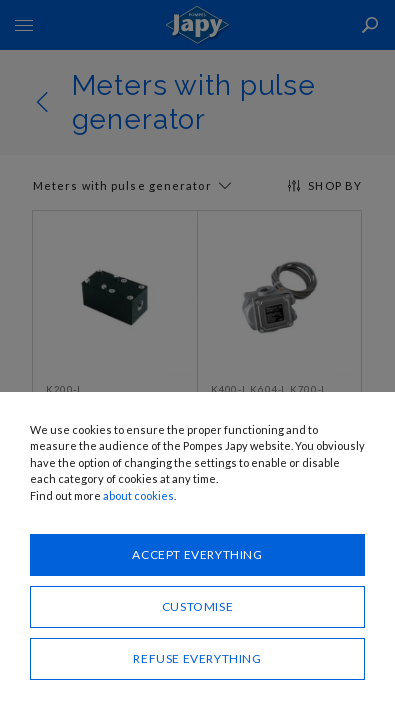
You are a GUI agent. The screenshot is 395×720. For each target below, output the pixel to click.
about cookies (138, 495)
